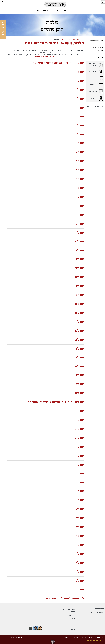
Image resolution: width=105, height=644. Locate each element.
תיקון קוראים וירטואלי (96, 41)
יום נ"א (80, 509)
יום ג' (81, 81)
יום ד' (81, 90)
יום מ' (80, 411)
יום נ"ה (80, 545)
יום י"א (80, 152)
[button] (3, 2)
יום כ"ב (80, 250)
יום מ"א (79, 420)
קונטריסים (72, 615)
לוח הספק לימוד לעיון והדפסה (45, 57)
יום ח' (81, 125)
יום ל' (81, 322)
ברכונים (73, 622)
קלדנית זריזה (100, 609)
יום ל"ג (80, 349)
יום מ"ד (79, 447)
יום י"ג (80, 170)
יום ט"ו (80, 188)
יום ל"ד (80, 357)
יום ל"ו (80, 375)
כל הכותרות (99, 44)
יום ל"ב (80, 340)
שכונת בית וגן (99, 57)
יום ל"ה (79, 366)
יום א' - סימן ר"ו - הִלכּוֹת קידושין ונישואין (58, 63)
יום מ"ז (80, 473)
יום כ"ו (80, 286)
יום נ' (81, 500)
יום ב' (81, 72)
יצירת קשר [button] (3, 29)
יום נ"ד (80, 536)
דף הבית (74, 11)
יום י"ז (80, 206)
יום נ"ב (80, 518)
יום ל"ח (79, 393)
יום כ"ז (80, 295)
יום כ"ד (80, 268)
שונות (73, 629)
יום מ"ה (79, 456)
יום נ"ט (80, 581)
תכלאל (45, 11)
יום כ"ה (79, 277)
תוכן (69, 39)
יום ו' (81, 108)
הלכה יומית (63, 39)
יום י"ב (80, 161)
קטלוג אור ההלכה (69, 609)
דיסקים (73, 626)
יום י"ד (80, 179)
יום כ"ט (79, 313)
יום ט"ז (80, 197)
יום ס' (80, 589)
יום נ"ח (80, 572)
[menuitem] (74, 11)
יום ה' (81, 99)
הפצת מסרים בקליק (97, 612)
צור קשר (36, 11)
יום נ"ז (80, 563)
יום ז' (81, 117)
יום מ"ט (79, 491)
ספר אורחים (99, 54)
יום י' (81, 143)
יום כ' (81, 233)
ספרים (73, 612)
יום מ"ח (79, 482)
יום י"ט (80, 224)
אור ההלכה (55, 11)
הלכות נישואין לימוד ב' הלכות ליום (55, 43)
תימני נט (100, 51)
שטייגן (65, 11)
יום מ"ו (80, 465)
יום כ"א (79, 241)
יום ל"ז (80, 384)
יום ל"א (79, 331)
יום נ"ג (80, 527)
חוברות (73, 619)
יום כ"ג (80, 259)
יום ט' (81, 134)
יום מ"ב (79, 429)
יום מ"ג (80, 438)
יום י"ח (80, 215)
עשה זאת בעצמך (98, 47)
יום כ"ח (79, 304)
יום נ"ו (80, 554)
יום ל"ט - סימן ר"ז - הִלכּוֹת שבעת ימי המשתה (56, 402)
